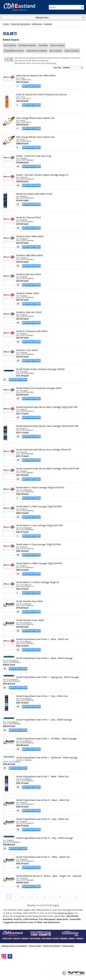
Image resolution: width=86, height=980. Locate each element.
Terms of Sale (35, 946)
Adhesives (37, 24)
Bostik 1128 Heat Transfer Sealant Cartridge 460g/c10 (42, 175)
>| (75, 897)
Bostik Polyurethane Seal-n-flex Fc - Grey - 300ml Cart (42, 819)
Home (6, 24)
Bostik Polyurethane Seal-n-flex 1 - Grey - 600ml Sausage (44, 720)
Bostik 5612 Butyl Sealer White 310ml (34, 194)
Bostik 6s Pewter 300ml (28, 293)
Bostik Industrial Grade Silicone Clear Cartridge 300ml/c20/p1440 (47, 426)
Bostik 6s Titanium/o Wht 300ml (32, 331)
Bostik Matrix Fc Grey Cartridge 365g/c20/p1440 (39, 525)
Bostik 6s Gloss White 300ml (30, 236)
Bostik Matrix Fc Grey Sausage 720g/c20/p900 (39, 544)
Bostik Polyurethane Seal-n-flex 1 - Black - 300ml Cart (42, 639)
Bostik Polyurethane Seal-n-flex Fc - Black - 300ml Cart (43, 800)
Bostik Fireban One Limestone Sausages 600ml (39, 388)
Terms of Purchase (51, 946)
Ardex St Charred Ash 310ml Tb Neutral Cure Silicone (41, 95)
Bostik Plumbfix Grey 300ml (29, 601)
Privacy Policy (68, 946)
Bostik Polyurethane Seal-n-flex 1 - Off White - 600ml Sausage (46, 739)
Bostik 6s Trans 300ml (27, 350)
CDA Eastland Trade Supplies (27, 966)
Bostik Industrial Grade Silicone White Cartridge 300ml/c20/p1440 (48, 469)
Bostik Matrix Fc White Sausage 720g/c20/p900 (39, 563)
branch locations (65, 913)
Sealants (48, 24)
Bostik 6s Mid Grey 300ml (29, 274)
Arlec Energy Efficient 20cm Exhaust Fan (35, 118)
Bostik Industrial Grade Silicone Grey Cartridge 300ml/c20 (44, 450)
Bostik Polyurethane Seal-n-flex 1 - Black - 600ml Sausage (44, 658)
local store (51, 63)
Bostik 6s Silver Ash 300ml (29, 312)
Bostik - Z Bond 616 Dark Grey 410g (34, 156)
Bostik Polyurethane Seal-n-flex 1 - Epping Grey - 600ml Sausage (48, 677)
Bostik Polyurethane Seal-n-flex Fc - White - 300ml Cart (43, 857)
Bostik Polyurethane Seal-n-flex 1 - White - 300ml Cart (42, 777)
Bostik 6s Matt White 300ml (30, 255)
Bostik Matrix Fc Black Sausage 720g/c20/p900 (39, 507)
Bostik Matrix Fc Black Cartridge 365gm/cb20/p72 (40, 488)
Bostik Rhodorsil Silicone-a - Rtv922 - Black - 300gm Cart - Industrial (49, 876)
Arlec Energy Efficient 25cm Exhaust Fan (35, 137)
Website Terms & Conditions (14, 946)
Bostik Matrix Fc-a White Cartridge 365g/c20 (38, 582)
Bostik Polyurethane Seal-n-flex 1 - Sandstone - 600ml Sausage (47, 758)
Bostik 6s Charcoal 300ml (28, 217)
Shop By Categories (21, 24)
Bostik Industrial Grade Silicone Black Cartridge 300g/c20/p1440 (47, 407)
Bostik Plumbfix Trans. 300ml (30, 620)
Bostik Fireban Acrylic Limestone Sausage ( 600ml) (40, 369)
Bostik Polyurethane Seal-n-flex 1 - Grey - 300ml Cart (42, 696)
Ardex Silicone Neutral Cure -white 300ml (36, 76)
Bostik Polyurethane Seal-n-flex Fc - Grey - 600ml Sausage (45, 838)
